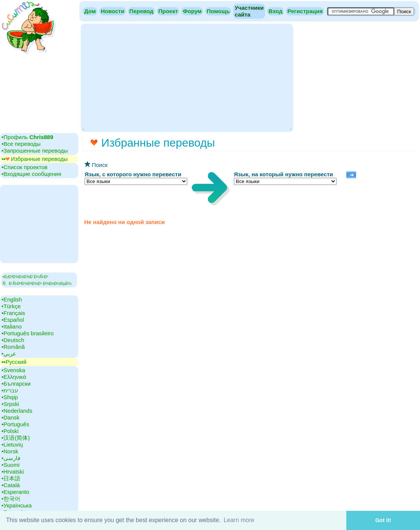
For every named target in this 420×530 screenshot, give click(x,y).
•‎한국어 (11, 499)
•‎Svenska (13, 370)
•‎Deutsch (13, 340)
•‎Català (11, 485)
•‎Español (13, 320)
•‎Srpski (10, 404)
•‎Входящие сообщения (31, 174)
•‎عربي (9, 354)
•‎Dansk (11, 417)
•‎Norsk (10, 451)
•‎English (12, 299)
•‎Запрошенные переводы (35, 151)
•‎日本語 (11, 478)
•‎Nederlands (17, 411)
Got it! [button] (383, 520)
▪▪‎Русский (14, 362)
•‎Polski (10, 431)
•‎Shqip (10, 397)
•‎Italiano (12, 326)
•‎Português (15, 424)
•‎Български (16, 384)
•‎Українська (17, 505)
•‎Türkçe (11, 306)
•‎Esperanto (15, 492)
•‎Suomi (11, 465)
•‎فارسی (11, 458)
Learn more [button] (239, 520)
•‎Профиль (27, 137)
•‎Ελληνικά (14, 377)
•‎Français (13, 313)
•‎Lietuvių (12, 444)
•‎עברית (10, 390)
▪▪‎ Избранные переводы (35, 159)
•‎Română (13, 347)
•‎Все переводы (21, 144)
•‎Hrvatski (13, 472)
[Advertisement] (187, 77)
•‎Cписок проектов (24, 167)
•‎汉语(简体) (16, 438)
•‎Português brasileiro (28, 333)
